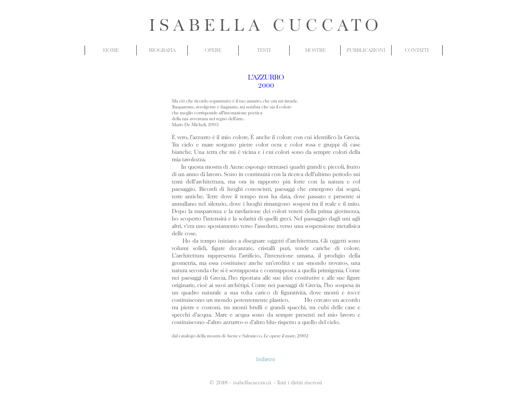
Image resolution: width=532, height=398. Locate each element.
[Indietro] (266, 359)
